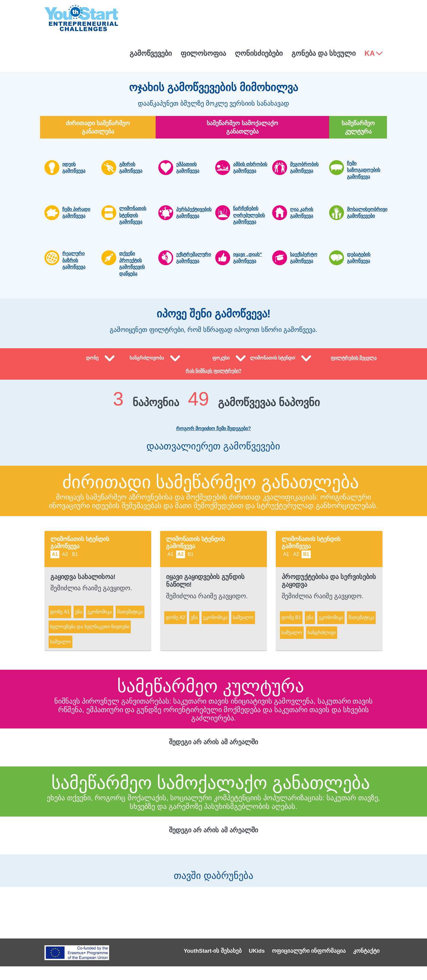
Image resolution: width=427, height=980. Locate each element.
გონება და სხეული (324, 53)
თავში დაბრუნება (213, 881)
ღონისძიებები (259, 53)
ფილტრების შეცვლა (354, 363)
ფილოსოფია (203, 53)
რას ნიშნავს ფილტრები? (214, 381)
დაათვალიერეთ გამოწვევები (213, 460)
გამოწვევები (151, 53)
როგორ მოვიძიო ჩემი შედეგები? (213, 438)
